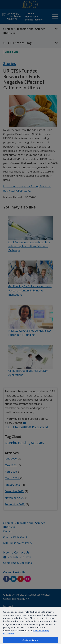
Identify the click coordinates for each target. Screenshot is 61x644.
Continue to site (30, 640)
